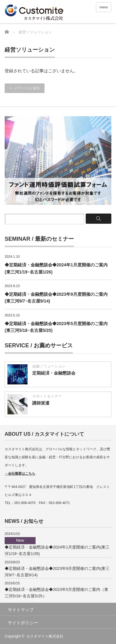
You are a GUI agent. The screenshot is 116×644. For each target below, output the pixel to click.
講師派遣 (41, 403)
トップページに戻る (25, 88)
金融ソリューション (49, 366)
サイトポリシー (23, 623)
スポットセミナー (47, 396)
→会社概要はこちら (20, 473)
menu (104, 7)
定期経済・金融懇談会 (54, 373)
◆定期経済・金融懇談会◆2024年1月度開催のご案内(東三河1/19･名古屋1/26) (57, 547)
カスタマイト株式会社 (45, 636)
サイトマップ (21, 610)
